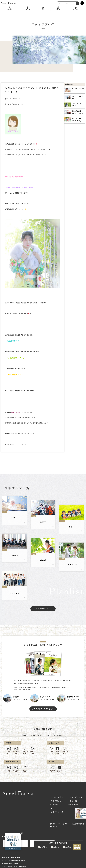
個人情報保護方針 (78, 824)
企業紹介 (53, 824)
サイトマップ (54, 826)
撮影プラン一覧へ (43, 609)
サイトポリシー (64, 824)
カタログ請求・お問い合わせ (43, 709)
